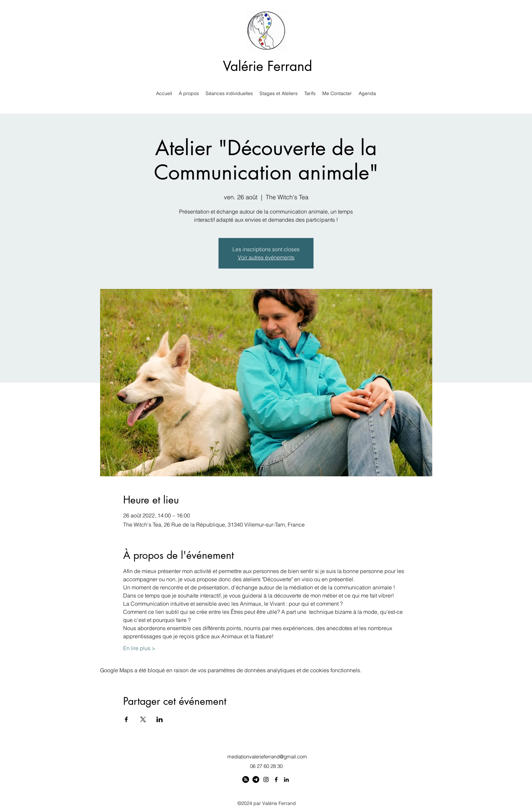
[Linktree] (246, 779)
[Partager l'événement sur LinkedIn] (160, 719)
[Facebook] (276, 779)
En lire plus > (139, 648)
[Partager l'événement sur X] (143, 719)
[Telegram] (256, 779)
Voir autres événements (266, 257)
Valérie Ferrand (268, 66)
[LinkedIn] (286, 779)
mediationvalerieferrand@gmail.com (267, 757)
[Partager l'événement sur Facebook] (126, 719)
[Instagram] (266, 779)
